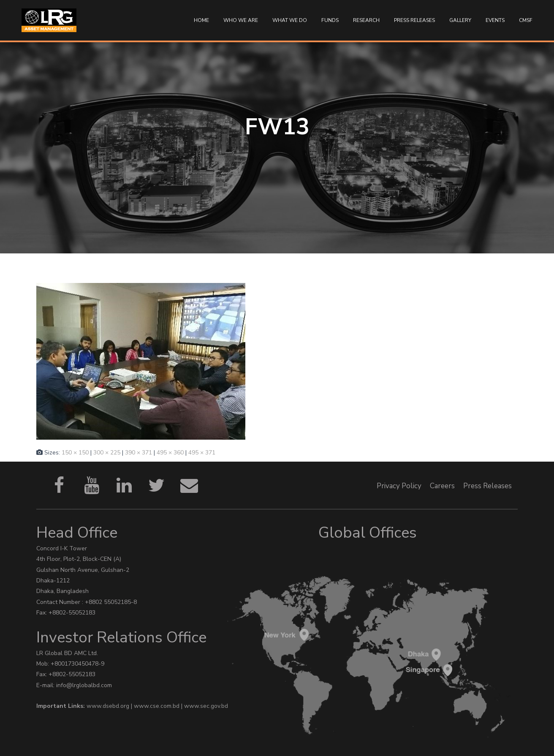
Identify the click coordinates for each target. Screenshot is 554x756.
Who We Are (241, 20)
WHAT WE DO (290, 20)
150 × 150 (75, 453)
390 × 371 (138, 453)
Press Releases (414, 20)
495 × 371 (202, 453)
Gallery (460, 20)
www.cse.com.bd (158, 706)
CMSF (526, 20)
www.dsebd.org (109, 706)
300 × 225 (107, 453)
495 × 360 (170, 453)
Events (495, 20)
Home (201, 20)
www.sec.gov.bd (206, 706)
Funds (330, 20)
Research (366, 20)
